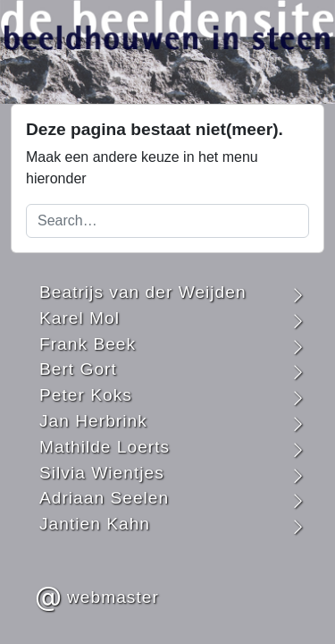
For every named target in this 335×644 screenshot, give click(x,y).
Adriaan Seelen (104, 498)
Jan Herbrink (93, 421)
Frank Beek (88, 344)
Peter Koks (86, 395)
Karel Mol (80, 318)
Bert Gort (78, 369)
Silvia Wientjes (102, 473)
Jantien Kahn (95, 524)
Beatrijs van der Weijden (143, 292)
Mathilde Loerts (105, 447)
